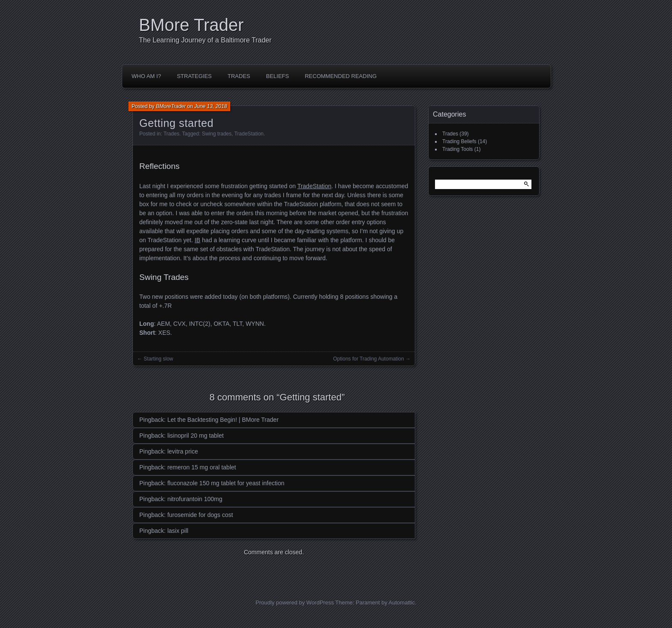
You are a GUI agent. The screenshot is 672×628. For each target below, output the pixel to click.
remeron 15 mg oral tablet (201, 467)
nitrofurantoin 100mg (195, 499)
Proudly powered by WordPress (295, 602)
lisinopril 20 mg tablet (195, 436)
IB (197, 240)
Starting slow (158, 359)
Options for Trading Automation (368, 359)
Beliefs (277, 76)
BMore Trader (191, 25)
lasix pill (178, 531)
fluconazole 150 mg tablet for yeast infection (226, 483)
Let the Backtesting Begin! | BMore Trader (223, 420)
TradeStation (249, 134)
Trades (239, 76)
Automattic (402, 602)
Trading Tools (457, 149)
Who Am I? (146, 76)
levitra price (183, 451)
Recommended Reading (341, 76)
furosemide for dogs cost (200, 515)
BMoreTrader (171, 106)
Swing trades (217, 134)
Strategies (194, 76)
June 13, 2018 (211, 106)
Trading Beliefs (459, 141)
